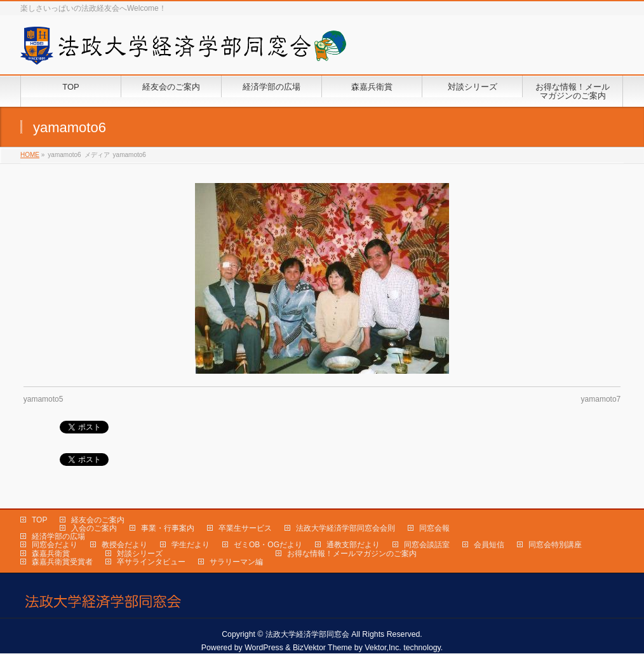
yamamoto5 (44, 399)
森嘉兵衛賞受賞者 (62, 562)
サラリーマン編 (236, 562)
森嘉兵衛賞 (51, 554)
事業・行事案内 (168, 528)
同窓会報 (434, 528)
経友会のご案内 (98, 520)
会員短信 (489, 545)
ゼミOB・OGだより (268, 545)
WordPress (264, 648)
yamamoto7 (601, 399)
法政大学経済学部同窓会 (307, 634)
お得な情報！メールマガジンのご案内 (352, 554)
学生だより (191, 545)
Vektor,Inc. (383, 648)
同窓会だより (55, 545)
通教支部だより (353, 545)
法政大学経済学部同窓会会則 (345, 528)
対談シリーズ (140, 554)
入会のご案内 (94, 528)
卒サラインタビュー (151, 562)
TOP (39, 520)
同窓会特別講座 (555, 545)
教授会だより (124, 545)
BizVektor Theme (323, 648)
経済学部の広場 (58, 536)
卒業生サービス (245, 528)
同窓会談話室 (427, 545)
